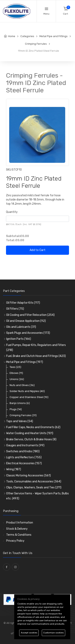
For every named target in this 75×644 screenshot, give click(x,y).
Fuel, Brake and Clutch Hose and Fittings (36, 356)
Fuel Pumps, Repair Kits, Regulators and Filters (36, 348)
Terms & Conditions (19, 535)
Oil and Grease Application (26, 321)
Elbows (16, 373)
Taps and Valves (20, 421)
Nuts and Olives (22, 385)
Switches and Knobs (23, 451)
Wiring (14, 469)
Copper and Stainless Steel (29, 397)
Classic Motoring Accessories (28, 476)
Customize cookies (53, 633)
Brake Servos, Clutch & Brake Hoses (31, 439)
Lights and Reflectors (24, 457)
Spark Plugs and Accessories (28, 333)
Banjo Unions (20, 403)
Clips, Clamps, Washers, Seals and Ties (34, 487)
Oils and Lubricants (21, 327)
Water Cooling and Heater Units (30, 433)
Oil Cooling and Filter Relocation (30, 315)
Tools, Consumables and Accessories (34, 482)
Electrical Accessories (24, 463)
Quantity (12, 212)
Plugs (16, 409)
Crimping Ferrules (23, 415)
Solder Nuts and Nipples (27, 391)
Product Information (20, 523)
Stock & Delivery (17, 529)
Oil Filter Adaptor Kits (23, 303)
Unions (17, 379)
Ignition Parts (19, 339)
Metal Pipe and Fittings (25, 362)
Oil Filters (15, 309)
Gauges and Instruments (25, 445)
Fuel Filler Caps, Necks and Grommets (33, 427)
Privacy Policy (15, 541)
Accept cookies (29, 633)
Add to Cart (37, 250)
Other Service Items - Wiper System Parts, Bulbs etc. (37, 496)
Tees (15, 367)
